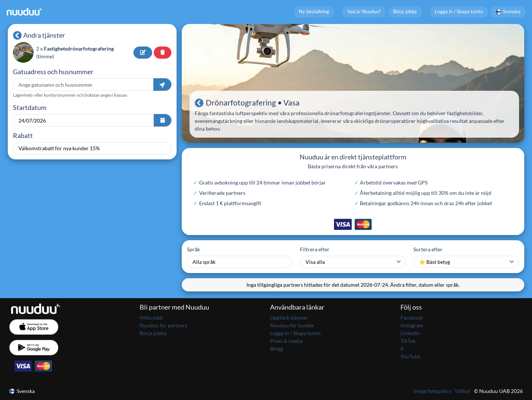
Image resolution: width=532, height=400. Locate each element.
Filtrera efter (315, 249)
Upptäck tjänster (289, 318)
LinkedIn (410, 333)
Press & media (286, 341)
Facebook (412, 318)
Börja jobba (405, 12)
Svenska (508, 12)
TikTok (408, 341)
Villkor (463, 391)
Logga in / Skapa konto (459, 12)
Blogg (277, 349)
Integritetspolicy (433, 391)
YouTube (410, 356)
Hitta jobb (151, 318)
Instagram (412, 325)
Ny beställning (314, 12)
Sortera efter (428, 249)
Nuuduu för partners (163, 325)
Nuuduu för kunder (292, 325)
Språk (193, 249)
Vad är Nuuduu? (364, 12)
